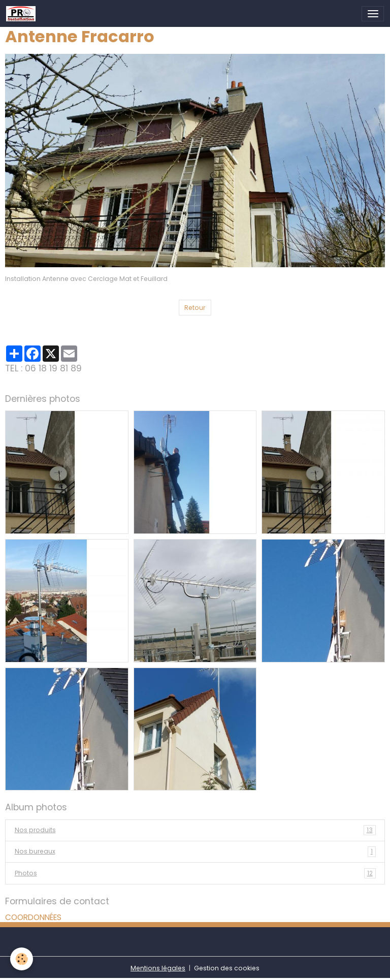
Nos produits (195, 830)
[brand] (23, 14)
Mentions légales (158, 968)
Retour (195, 308)
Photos (195, 873)
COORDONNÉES (33, 917)
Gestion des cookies (227, 968)
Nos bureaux (195, 851)
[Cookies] (22, 959)
